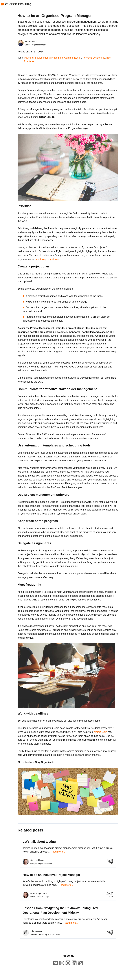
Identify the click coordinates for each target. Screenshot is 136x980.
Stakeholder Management (49, 58)
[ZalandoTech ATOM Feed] (80, 963)
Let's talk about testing (39, 842)
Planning (29, 58)
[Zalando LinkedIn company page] (74, 963)
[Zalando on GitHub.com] (68, 963)
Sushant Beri (31, 42)
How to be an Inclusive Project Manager (51, 875)
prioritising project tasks (48, 259)
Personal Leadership (94, 58)
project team (100, 732)
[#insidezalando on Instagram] (62, 963)
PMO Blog (25, 4)
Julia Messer (36, 931)
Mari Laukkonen (38, 860)
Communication (73, 58)
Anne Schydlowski (39, 894)
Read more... (58, 852)
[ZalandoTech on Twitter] (56, 963)
